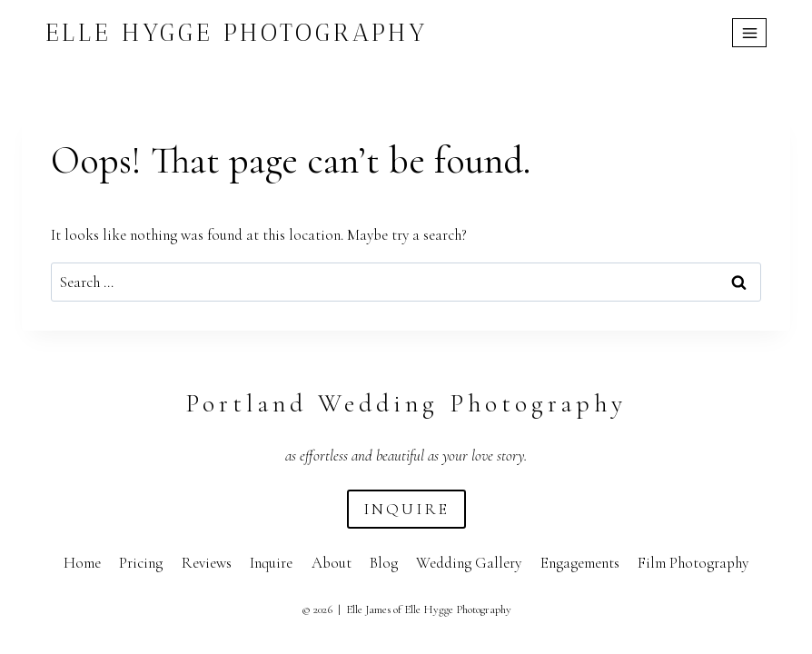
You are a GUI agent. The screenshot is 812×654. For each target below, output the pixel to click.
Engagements (580, 563)
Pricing (141, 563)
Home (82, 563)
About (332, 563)
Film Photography (693, 563)
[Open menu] (749, 33)
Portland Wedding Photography (406, 403)
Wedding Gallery (469, 563)
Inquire (271, 563)
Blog (384, 563)
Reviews (207, 563)
